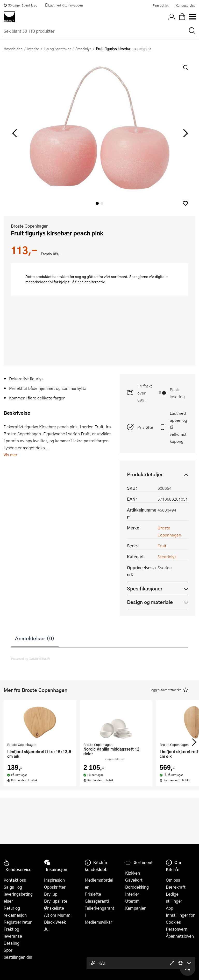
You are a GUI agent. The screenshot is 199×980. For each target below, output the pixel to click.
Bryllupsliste (56, 901)
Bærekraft (176, 887)
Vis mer (10, 455)
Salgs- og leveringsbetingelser (18, 894)
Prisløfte (145, 427)
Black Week (55, 922)
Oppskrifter (55, 887)
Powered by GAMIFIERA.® (30, 659)
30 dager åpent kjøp (20, 5)
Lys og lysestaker (57, 49)
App (169, 908)
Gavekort (134, 880)
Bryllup (51, 894)
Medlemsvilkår (98, 922)
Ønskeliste (54, 908)
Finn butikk (161, 5)
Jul (47, 929)
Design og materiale (150, 602)
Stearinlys (83, 49)
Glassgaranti (97, 901)
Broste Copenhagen (30, 226)
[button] (185, 203)
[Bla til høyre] (185, 133)
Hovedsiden (13, 49)
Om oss (173, 880)
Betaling (12, 943)
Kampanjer (135, 908)
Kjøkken (133, 873)
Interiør (33, 49)
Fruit (162, 546)
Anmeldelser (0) (35, 638)
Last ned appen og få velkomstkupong (178, 427)
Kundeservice (186, 5)
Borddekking (137, 887)
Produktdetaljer (145, 474)
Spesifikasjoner (145, 588)
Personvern (177, 929)
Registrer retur (18, 922)
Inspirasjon (54, 880)
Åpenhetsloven (180, 936)
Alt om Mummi (58, 915)
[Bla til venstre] (14, 133)
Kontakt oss (15, 880)
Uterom (132, 901)
